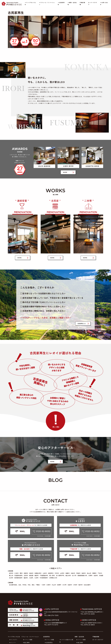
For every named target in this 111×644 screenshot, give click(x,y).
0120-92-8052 (42, 531)
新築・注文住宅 (72, 4)
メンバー (13, 643)
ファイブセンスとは (30, 4)
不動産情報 (82, 4)
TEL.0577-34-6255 (88, 614)
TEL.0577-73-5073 (51, 625)
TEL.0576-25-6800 (88, 625)
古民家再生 (61, 4)
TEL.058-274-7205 (51, 615)
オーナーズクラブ (93, 4)
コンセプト (13, 640)
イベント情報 (27, 640)
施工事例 (26, 643)
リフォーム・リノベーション (47, 4)
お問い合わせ (104, 4)
